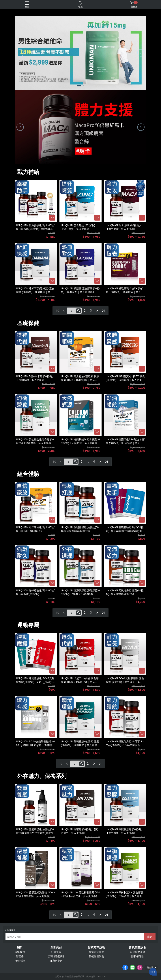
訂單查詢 (56, 952)
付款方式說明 (96, 947)
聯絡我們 (20, 952)
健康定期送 (56, 961)
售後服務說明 (96, 956)
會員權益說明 (138, 947)
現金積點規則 (138, 952)
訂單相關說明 (56, 956)
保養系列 (56, 776)
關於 (20, 947)
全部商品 (56, 947)
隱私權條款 (138, 956)
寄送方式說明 (96, 952)
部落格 (20, 956)
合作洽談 (20, 961)
